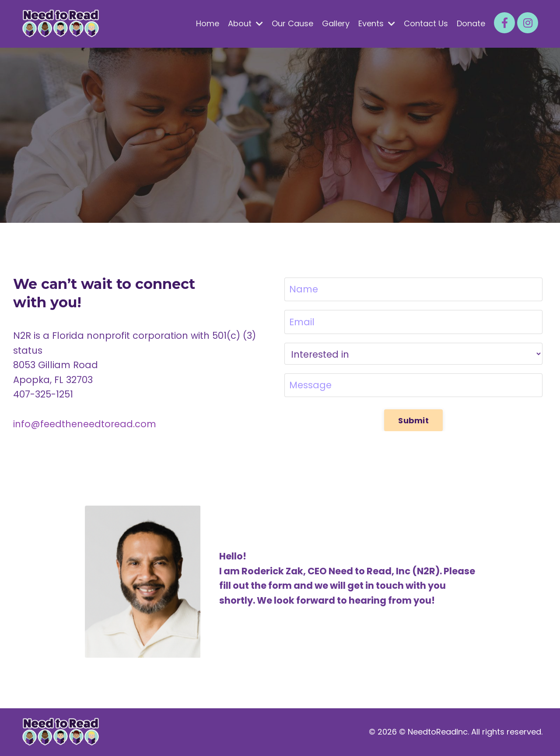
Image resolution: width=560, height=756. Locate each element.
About (245, 23)
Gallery (336, 23)
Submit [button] (413, 420)
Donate (471, 23)
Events (377, 23)
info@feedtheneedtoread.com (85, 424)
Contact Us (426, 23)
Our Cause (292, 23)
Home (208, 23)
